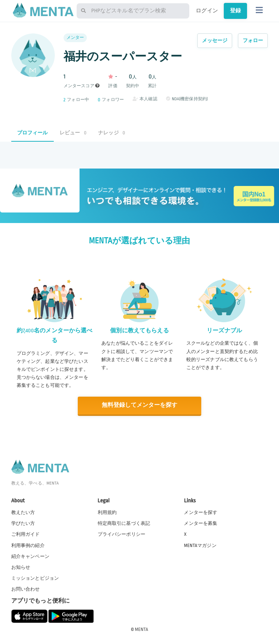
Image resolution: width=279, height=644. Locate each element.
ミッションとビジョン (35, 578)
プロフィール (33, 133)
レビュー (73, 133)
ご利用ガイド (26, 534)
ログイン (207, 11)
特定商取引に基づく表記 (124, 523)
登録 (235, 11)
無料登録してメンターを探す (139, 405)
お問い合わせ (26, 589)
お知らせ (21, 567)
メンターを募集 (201, 523)
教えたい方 (23, 512)
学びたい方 (23, 523)
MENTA (141, 629)
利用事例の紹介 (28, 545)
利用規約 (107, 512)
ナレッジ (112, 133)
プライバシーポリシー (122, 534)
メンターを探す (201, 512)
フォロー (253, 40)
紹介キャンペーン (30, 556)
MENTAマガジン (200, 545)
